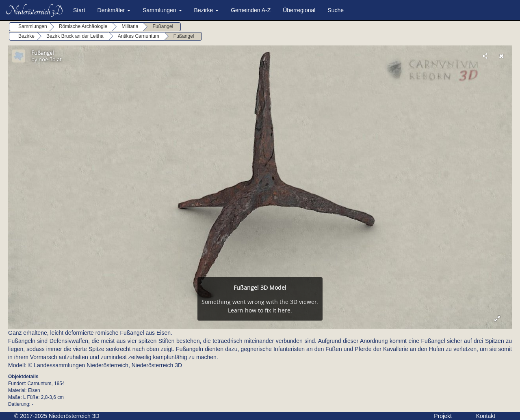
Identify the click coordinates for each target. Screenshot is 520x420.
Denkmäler (114, 10)
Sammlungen (162, 10)
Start (79, 10)
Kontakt (486, 416)
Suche (336, 10)
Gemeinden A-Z (251, 10)
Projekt (443, 416)
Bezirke (207, 10)
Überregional (299, 10)
